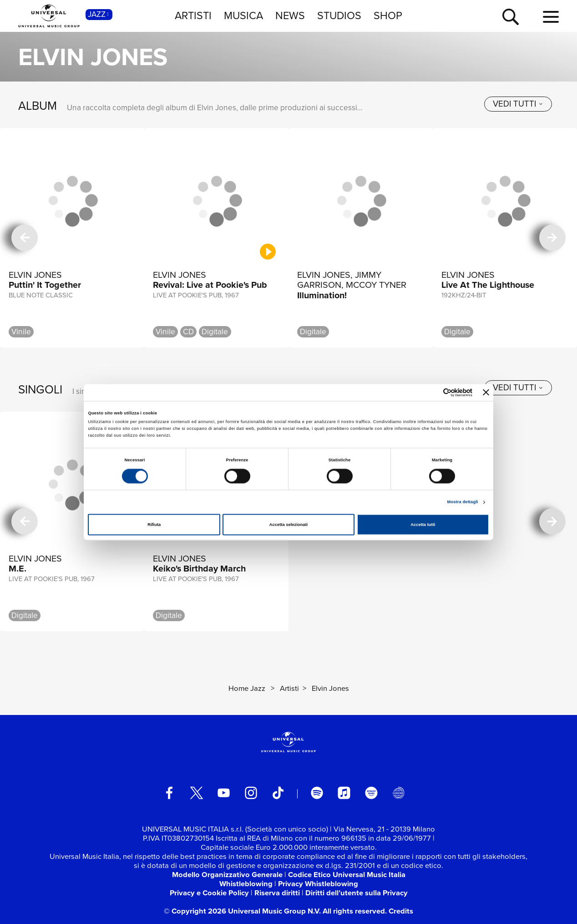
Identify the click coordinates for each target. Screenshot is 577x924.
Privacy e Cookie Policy (209, 893)
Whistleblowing (246, 884)
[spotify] (317, 793)
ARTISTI (193, 15)
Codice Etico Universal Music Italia (347, 875)
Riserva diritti (277, 893)
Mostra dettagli (463, 502)
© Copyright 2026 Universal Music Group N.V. (242, 911)
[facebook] (169, 793)
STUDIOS (339, 15)
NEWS (290, 15)
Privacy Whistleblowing (318, 884)
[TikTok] (278, 793)
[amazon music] (371, 793)
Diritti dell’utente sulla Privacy (357, 893)
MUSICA (243, 15)
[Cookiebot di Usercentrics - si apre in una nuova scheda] (433, 392)
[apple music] (344, 793)
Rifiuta (154, 525)
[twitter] (197, 793)
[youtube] (224, 793)
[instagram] (251, 793)
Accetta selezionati (288, 525)
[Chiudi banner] (486, 393)
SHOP (388, 15)
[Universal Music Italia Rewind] (399, 793)
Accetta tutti (423, 525)
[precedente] (25, 238)
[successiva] (552, 238)
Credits (401, 911)
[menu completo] (551, 17)
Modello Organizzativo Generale (227, 875)
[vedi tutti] (518, 104)
